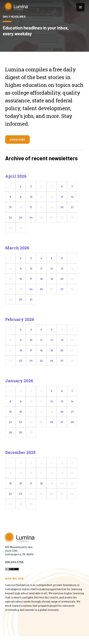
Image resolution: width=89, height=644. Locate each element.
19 (52, 279)
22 (10, 217)
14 (72, 197)
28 (72, 422)
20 (62, 207)
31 (31, 299)
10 (31, 197)
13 (62, 197)
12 (52, 268)
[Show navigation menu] (80, 7)
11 (41, 268)
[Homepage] (16, 7)
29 (10, 432)
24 (31, 217)
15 (10, 207)
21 (72, 207)
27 (62, 289)
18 (41, 279)
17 (31, 207)
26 (52, 361)
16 (21, 279)
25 (41, 289)
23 (21, 217)
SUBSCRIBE (17, 140)
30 (21, 299)
